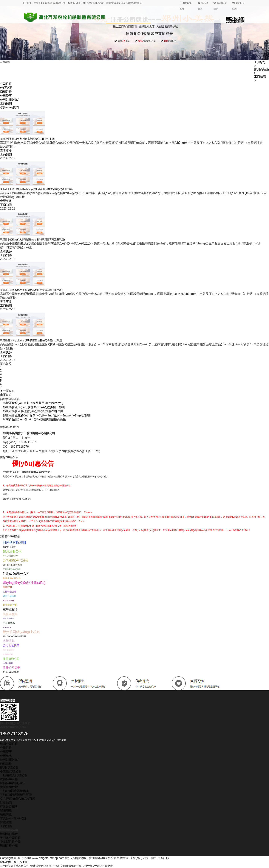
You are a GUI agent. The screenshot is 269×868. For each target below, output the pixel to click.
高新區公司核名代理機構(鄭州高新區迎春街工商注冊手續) (31, 290)
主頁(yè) (260, 62)
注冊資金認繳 (10, 592)
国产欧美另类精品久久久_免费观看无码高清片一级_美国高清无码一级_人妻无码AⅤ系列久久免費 (64, 866)
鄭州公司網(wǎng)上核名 (21, 632)
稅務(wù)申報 (9, 779)
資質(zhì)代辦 (9, 787)
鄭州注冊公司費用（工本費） (17, 499)
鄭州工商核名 (8, 618)
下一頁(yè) (7, 391)
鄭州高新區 (262, 69)
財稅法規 (6, 822)
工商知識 (260, 77)
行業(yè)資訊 (9, 807)
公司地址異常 (11, 645)
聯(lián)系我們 (220, 6)
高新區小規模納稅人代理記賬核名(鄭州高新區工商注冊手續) (32, 239)
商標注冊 (6, 92)
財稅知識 (6, 803)
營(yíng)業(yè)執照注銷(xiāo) (24, 583)
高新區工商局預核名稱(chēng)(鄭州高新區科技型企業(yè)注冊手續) (36, 189)
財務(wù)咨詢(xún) (12, 783)
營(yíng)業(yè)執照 (11, 672)
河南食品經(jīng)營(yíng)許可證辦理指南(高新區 (34, 419)
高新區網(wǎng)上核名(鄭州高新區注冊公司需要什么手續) (31, 340)
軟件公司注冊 (8, 601)
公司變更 (6, 96)
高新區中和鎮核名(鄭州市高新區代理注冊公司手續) (28, 139)
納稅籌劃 (6, 814)
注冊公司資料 (12, 668)
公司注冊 (6, 84)
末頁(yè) (6, 395)
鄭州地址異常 (8, 650)
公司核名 (6, 756)
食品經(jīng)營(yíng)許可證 (18, 799)
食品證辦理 (203, 6)
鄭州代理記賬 (9, 767)
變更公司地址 (10, 596)
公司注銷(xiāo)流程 (16, 560)
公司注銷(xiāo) (10, 100)
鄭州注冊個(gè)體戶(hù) (12, 578)
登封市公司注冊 (10, 838)
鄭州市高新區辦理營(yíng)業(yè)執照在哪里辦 (33, 411)
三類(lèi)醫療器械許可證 (16, 795)
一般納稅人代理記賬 (13, 775)
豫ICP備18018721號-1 (15, 862)
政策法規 (9, 641)
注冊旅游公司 (11, 659)
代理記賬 (6, 88)
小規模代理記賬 (10, 771)
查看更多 (6, 150)
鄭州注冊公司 (12, 551)
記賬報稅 (6, 810)
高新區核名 (10, 614)
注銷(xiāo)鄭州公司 (16, 574)
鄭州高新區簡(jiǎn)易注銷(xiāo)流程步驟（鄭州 (34, 407)
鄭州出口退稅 (238, 6)
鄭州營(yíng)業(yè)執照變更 (14, 636)
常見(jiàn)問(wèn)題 (13, 818)
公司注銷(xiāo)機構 (12, 565)
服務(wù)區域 (186, 6)
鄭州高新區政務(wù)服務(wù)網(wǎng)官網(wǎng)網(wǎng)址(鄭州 (47, 415)
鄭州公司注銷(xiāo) (11, 556)
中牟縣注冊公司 (10, 842)
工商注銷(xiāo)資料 (12, 569)
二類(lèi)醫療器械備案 (14, 791)
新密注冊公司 (10, 547)
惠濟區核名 (10, 609)
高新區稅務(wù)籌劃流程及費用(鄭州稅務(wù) (33, 403)
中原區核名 (9, 623)
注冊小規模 (8, 663)
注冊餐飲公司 (8, 654)
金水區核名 (7, 627)
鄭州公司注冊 (10, 605)
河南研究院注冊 (15, 542)
